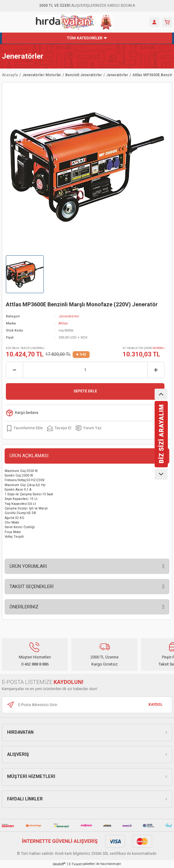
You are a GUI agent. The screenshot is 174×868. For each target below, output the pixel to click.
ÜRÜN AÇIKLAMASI (29, 456)
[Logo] (74, 22)
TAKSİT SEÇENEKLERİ (32, 587)
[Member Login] (154, 22)
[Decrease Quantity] (15, 370)
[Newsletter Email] (87, 705)
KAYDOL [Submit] (156, 705)
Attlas (63, 323)
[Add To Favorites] (24, 428)
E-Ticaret (75, 864)
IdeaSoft (59, 864)
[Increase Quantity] (156, 370)
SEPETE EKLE (85, 391)
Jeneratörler (23, 56)
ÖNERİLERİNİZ (24, 607)
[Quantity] (85, 370)
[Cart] (167, 22)
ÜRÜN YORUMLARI (28, 566)
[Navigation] (87, 38)
